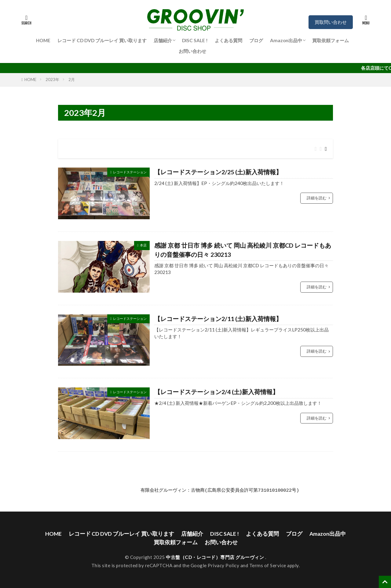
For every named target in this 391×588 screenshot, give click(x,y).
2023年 (52, 80)
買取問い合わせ (331, 22)
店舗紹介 (163, 40)
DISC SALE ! (195, 40)
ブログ (256, 40)
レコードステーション (130, 172)
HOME (43, 40)
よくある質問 (228, 40)
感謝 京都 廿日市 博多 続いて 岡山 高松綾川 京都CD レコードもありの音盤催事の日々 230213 (243, 250)
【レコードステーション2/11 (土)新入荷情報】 (218, 319)
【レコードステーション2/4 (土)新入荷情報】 (216, 392)
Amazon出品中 (286, 40)
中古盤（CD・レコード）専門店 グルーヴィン (216, 557)
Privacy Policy (223, 565)
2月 (72, 80)
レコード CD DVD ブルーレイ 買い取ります (102, 40)
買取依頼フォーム (331, 40)
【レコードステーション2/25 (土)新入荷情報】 (218, 172)
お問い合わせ (192, 51)
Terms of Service (268, 565)
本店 (143, 245)
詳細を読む (317, 198)
